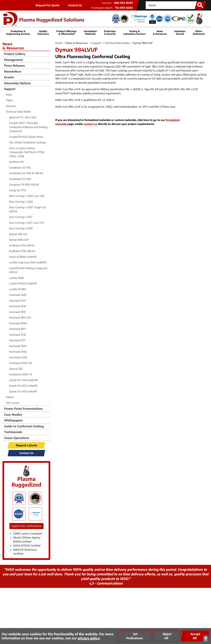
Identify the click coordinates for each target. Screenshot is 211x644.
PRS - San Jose (25, 594)
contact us (91, 124)
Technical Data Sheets (117, 43)
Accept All (195, 636)
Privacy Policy (61, 620)
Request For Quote (48, 5)
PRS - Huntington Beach (136, 594)
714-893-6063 (124, 8)
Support (96, 43)
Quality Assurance (106, 620)
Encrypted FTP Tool (146, 620)
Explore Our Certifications (26, 526)
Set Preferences (135, 636)
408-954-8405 (123, 3)
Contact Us (75, 5)
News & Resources (160, 32)
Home (59, 43)
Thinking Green (82, 620)
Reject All (167, 636)
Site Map (125, 620)
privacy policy (89, 638)
